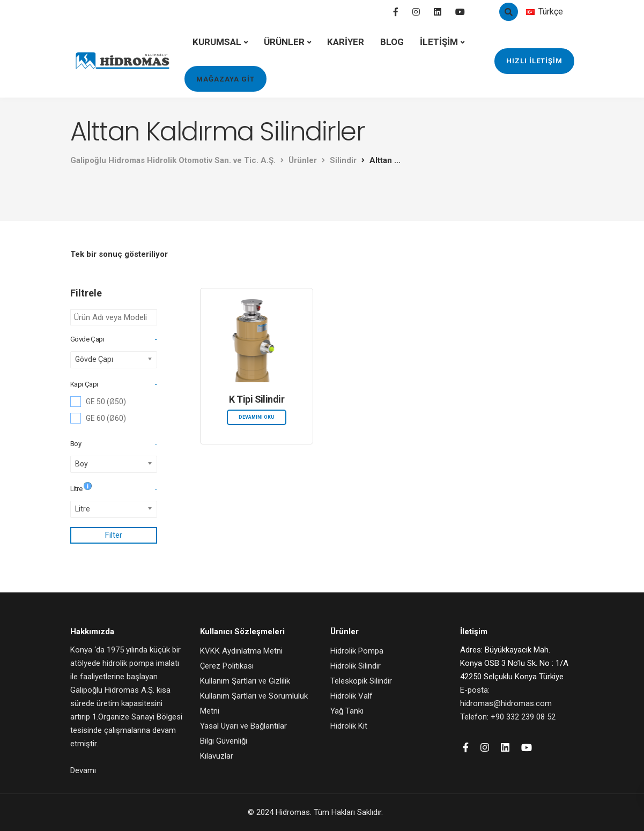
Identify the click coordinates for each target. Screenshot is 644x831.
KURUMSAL (217, 42)
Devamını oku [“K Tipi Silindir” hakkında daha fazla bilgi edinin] (257, 417)
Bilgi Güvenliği (224, 741)
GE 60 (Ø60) (106, 418)
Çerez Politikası (227, 666)
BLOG (392, 42)
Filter (114, 535)
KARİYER (346, 42)
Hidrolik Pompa (357, 651)
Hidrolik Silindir (356, 666)
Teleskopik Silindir (361, 681)
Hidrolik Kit (349, 726)
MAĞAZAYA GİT (225, 79)
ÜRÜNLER (284, 42)
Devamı (83, 770)
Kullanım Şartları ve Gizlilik (245, 681)
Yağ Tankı (347, 711)
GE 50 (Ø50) (106, 402)
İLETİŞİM (439, 42)
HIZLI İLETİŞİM (534, 61)
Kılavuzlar (217, 756)
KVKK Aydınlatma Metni (241, 651)
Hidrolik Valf (351, 696)
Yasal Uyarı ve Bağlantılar (243, 726)
